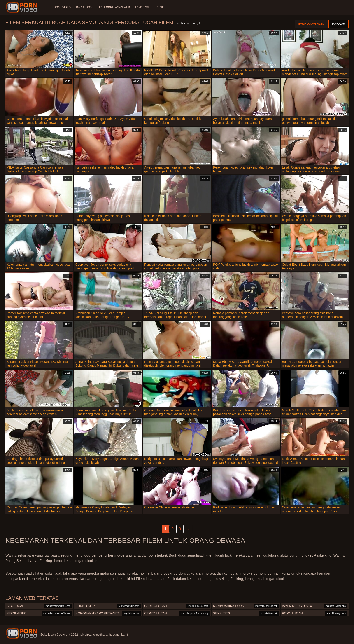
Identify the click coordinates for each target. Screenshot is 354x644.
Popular (339, 24)
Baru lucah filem (312, 24)
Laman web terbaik (149, 7)
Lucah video (62, 7)
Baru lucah (85, 7)
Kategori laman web (114, 7)
